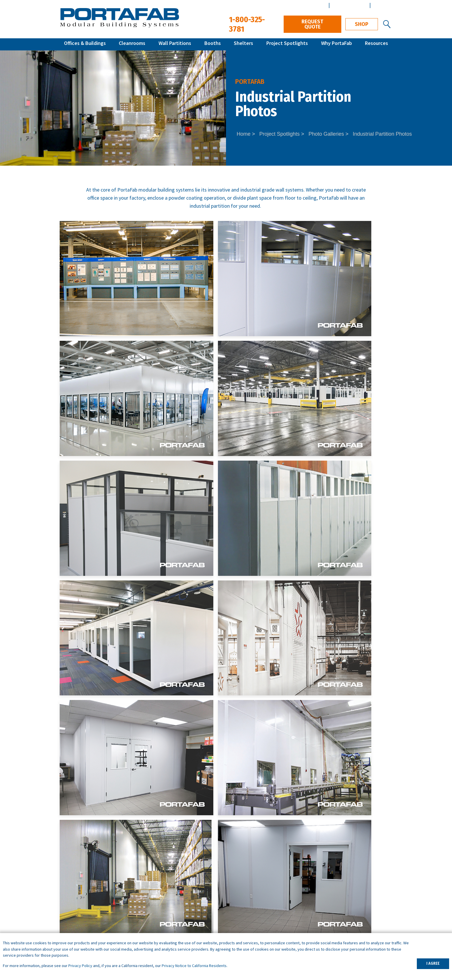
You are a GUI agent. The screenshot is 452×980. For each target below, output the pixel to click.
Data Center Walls (164, 923)
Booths (213, 44)
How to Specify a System (256, 891)
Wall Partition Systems (85, 915)
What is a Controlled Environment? (266, 915)
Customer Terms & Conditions (359, 923)
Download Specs (356, 795)
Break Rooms (160, 907)
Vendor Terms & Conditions (356, 931)
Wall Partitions (175, 44)
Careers (335, 899)
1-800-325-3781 (366, 831)
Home (244, 134)
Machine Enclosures (166, 899)
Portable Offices (162, 915)
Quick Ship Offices (79, 891)
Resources (376, 44)
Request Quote (312, 24)
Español (382, 5)
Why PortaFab (337, 44)
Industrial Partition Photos (382, 134)
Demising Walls (161, 931)
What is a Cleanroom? (252, 907)
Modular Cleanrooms (83, 907)
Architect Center (349, 5)
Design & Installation (349, 907)
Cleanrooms (132, 44)
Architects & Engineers (351, 891)
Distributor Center (306, 5)
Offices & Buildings (85, 44)
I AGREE (433, 963)
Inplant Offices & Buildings (88, 899)
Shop (362, 24)
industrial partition (210, 206)
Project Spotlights (287, 44)
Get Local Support (190, 795)
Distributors (339, 915)
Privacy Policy (80, 966)
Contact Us (273, 795)
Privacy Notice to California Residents (194, 966)
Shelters (243, 44)
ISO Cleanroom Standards (256, 899)
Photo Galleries (326, 134)
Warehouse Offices (165, 891)
